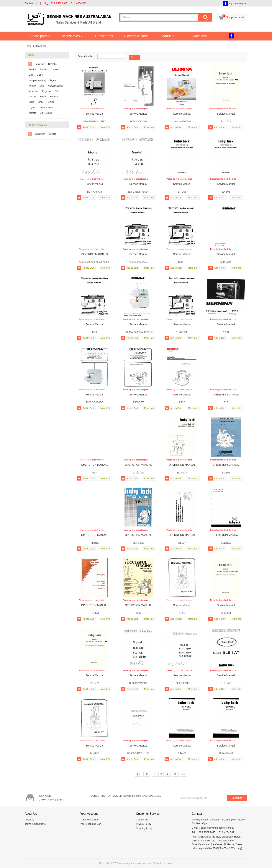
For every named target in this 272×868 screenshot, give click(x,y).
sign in (232, 3)
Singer (41, 102)
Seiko (31, 102)
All (30, 64)
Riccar (43, 97)
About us (29, 820)
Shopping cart (231, 17)
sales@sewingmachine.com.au (218, 828)
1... (138, 774)
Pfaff (57, 91)
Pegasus (46, 91)
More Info (105, 127)
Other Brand (46, 113)
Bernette (52, 64)
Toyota (32, 108)
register (243, 3)
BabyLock (40, 64)
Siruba (51, 102)
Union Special (46, 108)
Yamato (32, 113)
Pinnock (33, 97)
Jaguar (53, 80)
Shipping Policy (144, 828)
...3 (184, 774)
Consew (55, 69)
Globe (40, 75)
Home (28, 46)
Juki (42, 86)
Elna (31, 75)
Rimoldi (54, 97)
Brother (44, 69)
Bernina (32, 69)
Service (53, 134)
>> (175, 774)
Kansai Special (55, 86)
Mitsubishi (33, 91)
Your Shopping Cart (91, 824)
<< (147, 774)
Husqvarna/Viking (37, 80)
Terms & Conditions (35, 824)
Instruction (40, 134)
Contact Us (31, 3)
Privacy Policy (144, 824)
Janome (33, 86)
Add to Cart (85, 127)
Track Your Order (90, 820)
